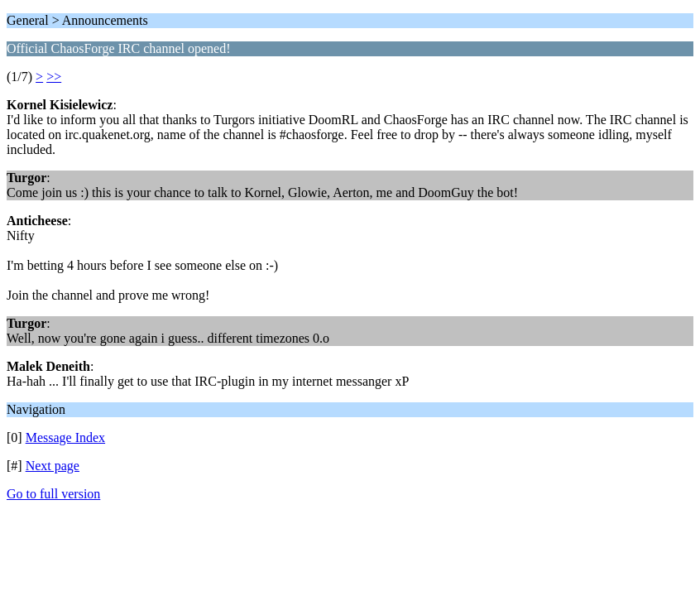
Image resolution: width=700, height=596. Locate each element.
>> (54, 77)
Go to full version (53, 494)
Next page (53, 466)
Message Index (65, 437)
